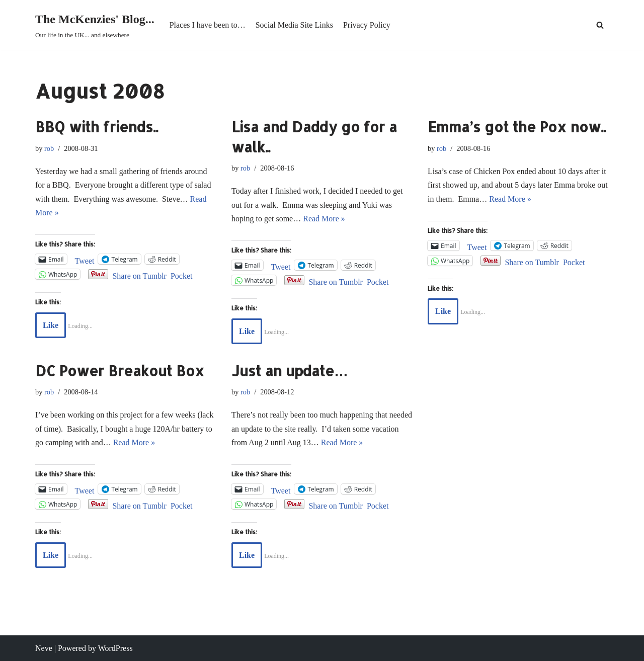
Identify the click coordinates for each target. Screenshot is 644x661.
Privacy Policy (367, 25)
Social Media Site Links (294, 25)
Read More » (324, 219)
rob (49, 148)
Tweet (85, 260)
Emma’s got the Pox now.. (517, 127)
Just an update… (290, 371)
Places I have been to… (208, 25)
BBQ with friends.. (97, 127)
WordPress (115, 648)
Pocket (182, 276)
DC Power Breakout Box (120, 371)
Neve (44, 648)
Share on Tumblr (139, 275)
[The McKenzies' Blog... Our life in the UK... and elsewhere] (95, 25)
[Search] (600, 25)
